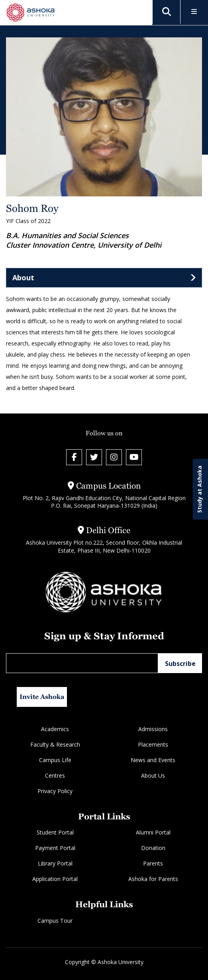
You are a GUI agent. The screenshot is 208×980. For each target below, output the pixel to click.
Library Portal (55, 863)
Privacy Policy (55, 791)
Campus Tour (55, 921)
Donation (153, 848)
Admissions (153, 729)
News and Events (153, 760)
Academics (55, 729)
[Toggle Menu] (194, 12)
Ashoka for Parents (153, 879)
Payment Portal (55, 848)
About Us (153, 775)
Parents (153, 863)
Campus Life (55, 760)
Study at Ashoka (199, 489)
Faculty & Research (55, 744)
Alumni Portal (153, 832)
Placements (153, 744)
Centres (55, 775)
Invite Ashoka (42, 697)
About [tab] (23, 278)
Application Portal (55, 879)
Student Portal (55, 832)
